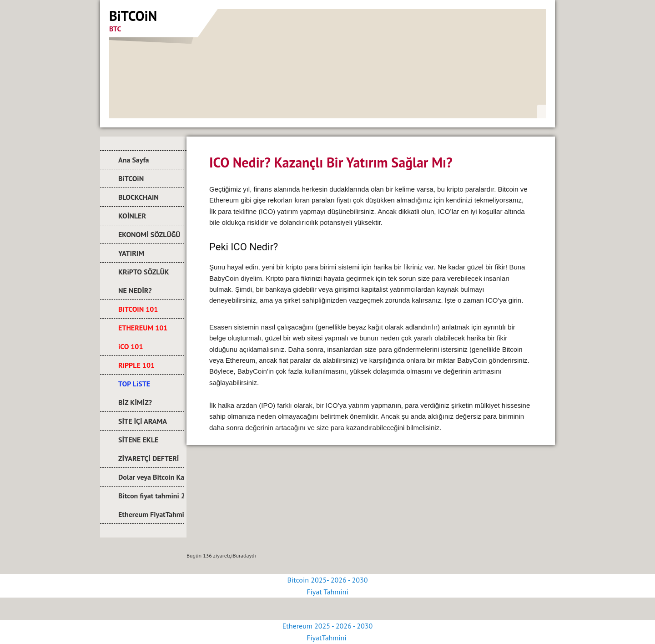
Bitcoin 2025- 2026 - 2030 (328, 580)
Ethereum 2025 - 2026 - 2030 (327, 626)
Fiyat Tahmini (327, 592)
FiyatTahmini (327, 638)
